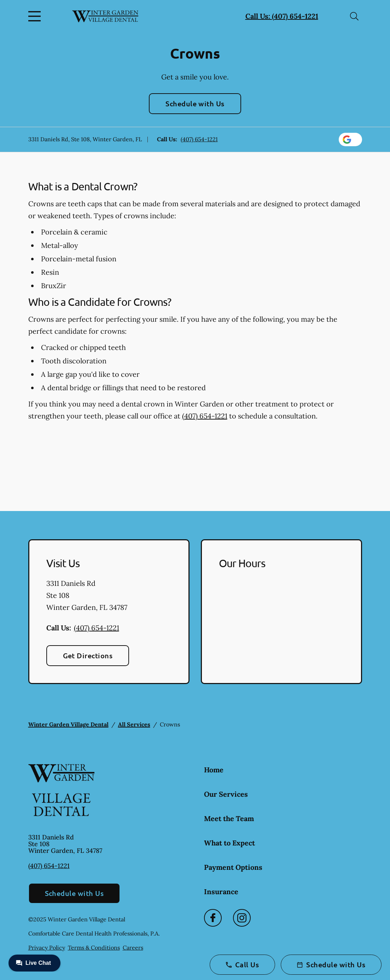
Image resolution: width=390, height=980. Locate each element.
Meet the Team (229, 818)
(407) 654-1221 (199, 139)
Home (214, 770)
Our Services (226, 794)
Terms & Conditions (94, 948)
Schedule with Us (195, 103)
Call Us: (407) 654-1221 (282, 16)
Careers (133, 948)
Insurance (221, 892)
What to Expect (229, 843)
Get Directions (88, 655)
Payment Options (233, 867)
